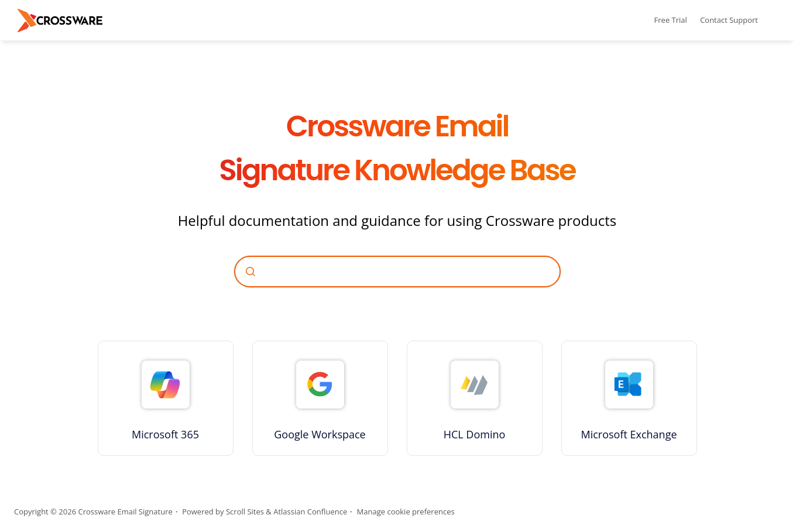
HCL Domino (475, 434)
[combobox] (397, 272)
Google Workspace (320, 434)
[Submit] (250, 272)
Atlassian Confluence (310, 512)
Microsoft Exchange (629, 434)
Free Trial (671, 20)
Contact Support (729, 20)
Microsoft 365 (165, 434)
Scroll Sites (245, 512)
